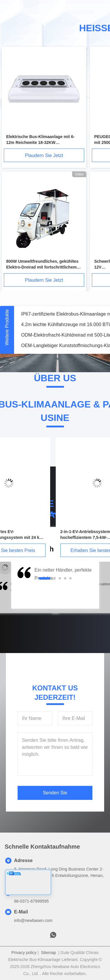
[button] (23, 586)
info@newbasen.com (33, 920)
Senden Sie (55, 793)
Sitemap (49, 953)
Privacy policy (24, 953)
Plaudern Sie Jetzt (44, 155)
